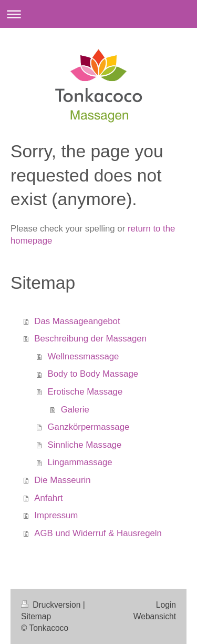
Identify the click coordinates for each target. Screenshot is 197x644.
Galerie (75, 410)
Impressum (56, 515)
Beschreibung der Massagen (90, 339)
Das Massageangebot (77, 321)
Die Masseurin (62, 480)
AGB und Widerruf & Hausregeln (98, 533)
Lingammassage (80, 462)
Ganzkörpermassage (89, 427)
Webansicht (155, 616)
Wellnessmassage (84, 356)
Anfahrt (48, 498)
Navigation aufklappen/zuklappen (98, 14)
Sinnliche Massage (85, 445)
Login (166, 605)
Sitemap (36, 616)
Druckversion (52, 605)
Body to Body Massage (93, 374)
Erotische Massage (85, 392)
